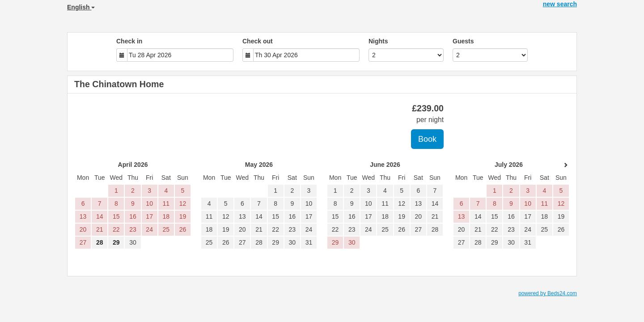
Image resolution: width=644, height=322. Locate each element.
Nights (378, 41)
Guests (463, 41)
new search (560, 4)
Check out (258, 41)
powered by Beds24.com (548, 293)
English (81, 7)
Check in (129, 41)
